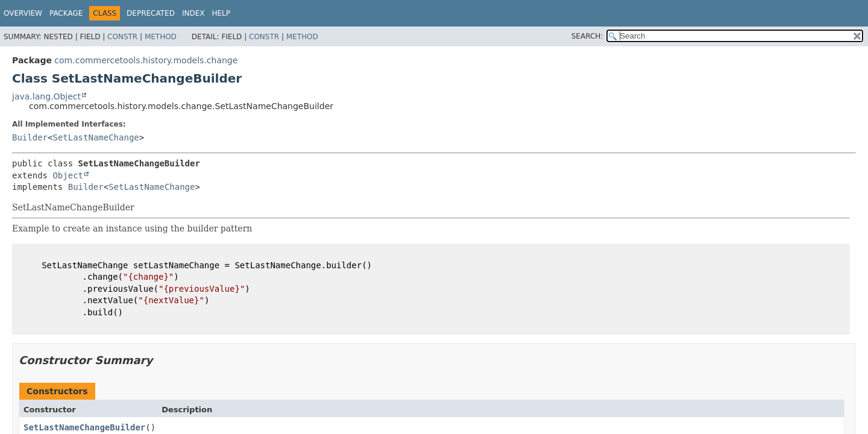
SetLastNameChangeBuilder (84, 427)
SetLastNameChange (96, 137)
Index (193, 13)
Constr (122, 37)
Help (221, 13)
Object (68, 175)
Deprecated (151, 13)
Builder (30, 137)
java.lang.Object (46, 96)
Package (66, 13)
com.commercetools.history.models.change (146, 60)
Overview (23, 13)
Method (161, 37)
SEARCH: (587, 36)
